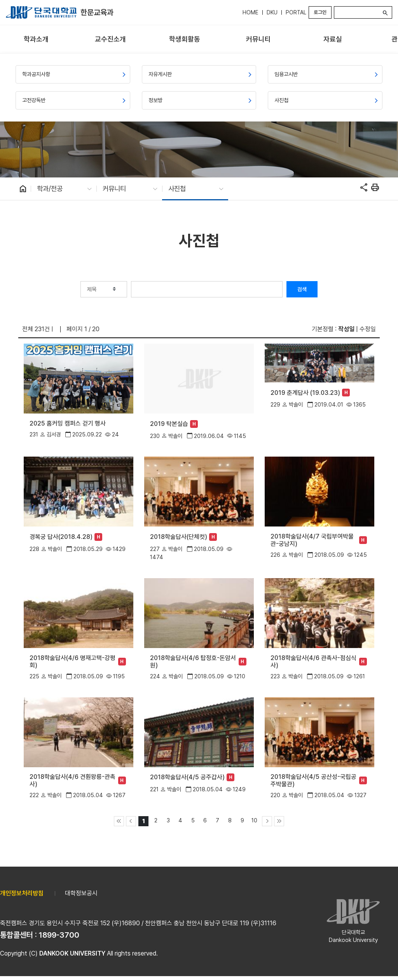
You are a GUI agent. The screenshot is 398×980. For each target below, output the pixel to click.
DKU (272, 12)
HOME (250, 12)
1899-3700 (59, 935)
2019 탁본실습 (169, 424)
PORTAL (296, 12)
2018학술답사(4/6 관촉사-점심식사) (313, 662)
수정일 (368, 329)
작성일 (346, 329)
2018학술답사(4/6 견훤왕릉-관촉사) (72, 780)
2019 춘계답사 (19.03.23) (305, 393)
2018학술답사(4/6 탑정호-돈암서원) (193, 662)
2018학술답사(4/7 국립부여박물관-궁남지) (312, 540)
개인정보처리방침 (22, 893)
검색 (302, 289)
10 (254, 820)
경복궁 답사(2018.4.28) (61, 537)
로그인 (320, 12)
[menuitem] (36, 39)
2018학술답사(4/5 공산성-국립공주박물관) (313, 780)
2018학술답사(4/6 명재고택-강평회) (72, 662)
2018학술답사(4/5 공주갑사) (187, 777)
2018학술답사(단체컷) (179, 537)
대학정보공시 (81, 893)
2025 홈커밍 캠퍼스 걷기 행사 (68, 423)
